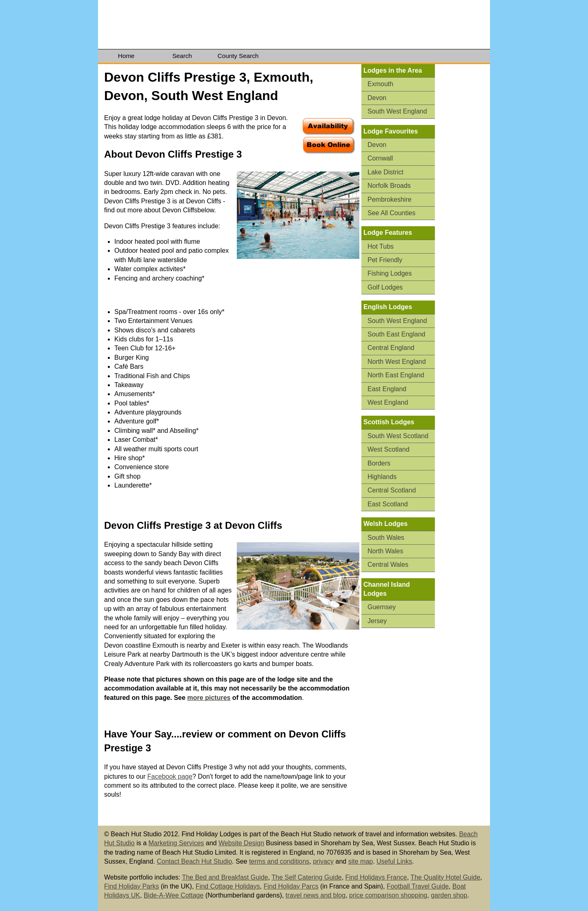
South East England (396, 334)
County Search (238, 56)
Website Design (241, 843)
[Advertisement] (465, 191)
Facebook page (170, 776)
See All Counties (391, 213)
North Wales (385, 551)
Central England (391, 348)
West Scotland (389, 449)
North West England (397, 362)
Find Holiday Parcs (291, 886)
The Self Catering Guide (307, 877)
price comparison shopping (388, 895)
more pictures (209, 698)
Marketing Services (176, 843)
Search (182, 56)
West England (388, 402)
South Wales (386, 538)
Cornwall (380, 158)
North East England (396, 375)
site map (361, 861)
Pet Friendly (385, 260)
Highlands (382, 477)
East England (387, 389)
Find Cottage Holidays (228, 886)
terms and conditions (279, 861)
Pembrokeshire (390, 199)
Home (126, 56)
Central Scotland (392, 490)
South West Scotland (398, 436)
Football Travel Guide (418, 886)
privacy (323, 861)
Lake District (385, 172)
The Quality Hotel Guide (445, 877)
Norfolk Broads (389, 186)
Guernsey (382, 607)
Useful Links (394, 861)
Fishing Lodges (390, 273)
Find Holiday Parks (131, 886)
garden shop (449, 895)
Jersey (377, 621)
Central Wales (388, 565)
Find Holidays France (376, 877)
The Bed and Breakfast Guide (225, 877)
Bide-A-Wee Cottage (174, 895)
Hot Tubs (381, 246)
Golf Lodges (385, 287)
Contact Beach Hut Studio (194, 861)
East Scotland (388, 504)
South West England (397, 111)
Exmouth (380, 84)
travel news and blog (315, 895)
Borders (379, 463)
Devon (377, 98)
